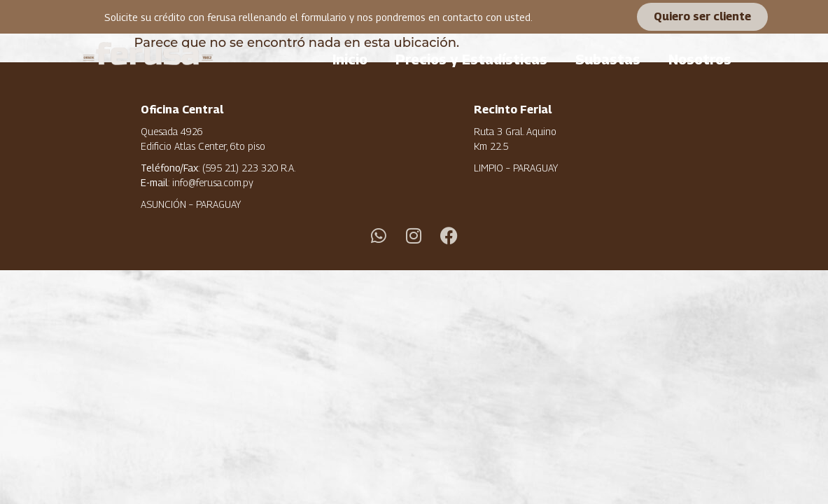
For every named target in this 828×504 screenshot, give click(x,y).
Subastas (608, 59)
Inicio (350, 59)
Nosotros (700, 59)
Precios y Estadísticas (471, 59)
